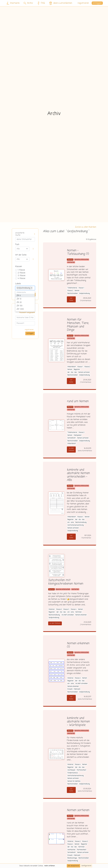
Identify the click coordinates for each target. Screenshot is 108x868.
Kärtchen (79, 612)
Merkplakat (78, 435)
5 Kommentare (85, 301)
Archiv (28, 3)
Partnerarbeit (82, 770)
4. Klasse (22, 278)
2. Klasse (22, 273)
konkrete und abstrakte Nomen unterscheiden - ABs (78, 475)
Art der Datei (21, 255)
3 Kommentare (85, 382)
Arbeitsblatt (72, 367)
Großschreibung (85, 293)
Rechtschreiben (73, 293)
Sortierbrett (72, 438)
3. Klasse (22, 276)
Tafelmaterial (72, 288)
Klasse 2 (70, 291)
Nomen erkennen (81, 615)
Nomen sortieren (84, 372)
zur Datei (71, 299)
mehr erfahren (50, 866)
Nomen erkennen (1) (78, 645)
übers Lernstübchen (60, 3)
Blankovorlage (72, 858)
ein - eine (71, 522)
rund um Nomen (78, 401)
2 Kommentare (85, 625)
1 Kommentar (86, 538)
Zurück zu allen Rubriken (86, 227)
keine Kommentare (85, 451)
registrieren (83, 3)
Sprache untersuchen (82, 259)
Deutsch (70, 259)
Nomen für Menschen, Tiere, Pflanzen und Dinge (78, 325)
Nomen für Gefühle (74, 781)
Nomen (77, 291)
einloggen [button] (97, 3)
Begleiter (77, 369)
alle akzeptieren (73, 866)
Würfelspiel (71, 770)
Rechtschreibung (81, 522)
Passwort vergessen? (27, 313)
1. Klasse (21, 270)
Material (52, 609)
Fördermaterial (73, 773)
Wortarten (71, 262)
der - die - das (72, 372)
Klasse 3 (66, 609)
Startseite (13, 3)
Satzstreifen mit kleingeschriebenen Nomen (66, 582)
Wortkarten (71, 850)
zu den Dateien (71, 449)
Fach (17, 244)
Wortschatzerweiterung (76, 525)
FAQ (41, 3)
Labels (18, 284)
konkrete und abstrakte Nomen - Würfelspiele (78, 722)
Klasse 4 (80, 517)
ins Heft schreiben (68, 615)
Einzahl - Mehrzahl (74, 689)
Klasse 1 (81, 288)
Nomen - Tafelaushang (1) (78, 252)
